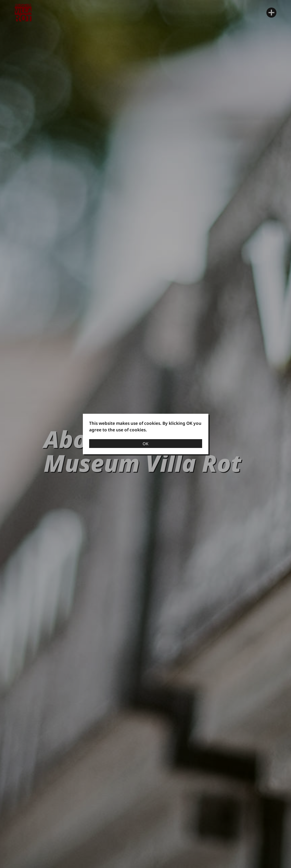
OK (145, 444)
